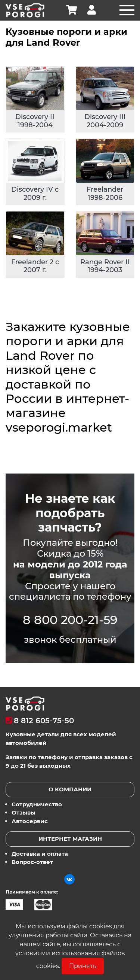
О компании (70, 789)
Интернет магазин (70, 839)
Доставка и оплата (40, 854)
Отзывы (24, 812)
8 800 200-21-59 (70, 620)
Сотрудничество (37, 804)
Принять (83, 966)
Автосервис (30, 821)
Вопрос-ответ (32, 862)
